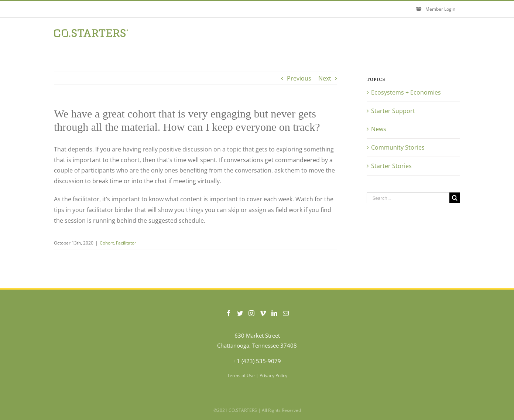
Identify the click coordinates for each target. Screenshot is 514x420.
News (379, 129)
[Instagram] (251, 313)
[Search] (455, 198)
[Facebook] (229, 313)
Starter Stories (391, 166)
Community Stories (398, 147)
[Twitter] (240, 313)
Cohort (107, 243)
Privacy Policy (273, 375)
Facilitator (126, 243)
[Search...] (408, 198)
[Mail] (286, 313)
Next (325, 78)
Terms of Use (241, 375)
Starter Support (393, 111)
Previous (299, 78)
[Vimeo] (263, 313)
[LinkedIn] (274, 313)
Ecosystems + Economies (406, 92)
